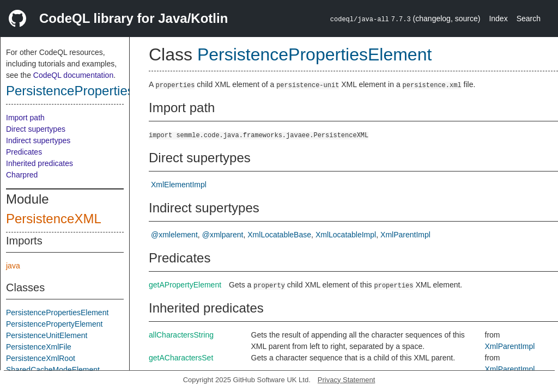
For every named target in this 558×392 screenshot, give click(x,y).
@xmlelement (174, 235)
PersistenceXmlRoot (41, 358)
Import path (25, 118)
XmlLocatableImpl (346, 235)
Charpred (22, 175)
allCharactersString (181, 335)
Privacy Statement (347, 380)
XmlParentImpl (405, 235)
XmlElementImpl (179, 185)
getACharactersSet (181, 358)
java (13, 266)
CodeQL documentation (73, 75)
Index (498, 19)
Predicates (24, 152)
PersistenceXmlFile (39, 347)
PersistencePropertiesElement (94, 91)
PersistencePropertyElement (54, 324)
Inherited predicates (40, 163)
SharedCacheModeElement (53, 370)
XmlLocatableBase (279, 235)
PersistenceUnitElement (47, 335)
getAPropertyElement (185, 285)
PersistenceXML (54, 219)
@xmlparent (223, 235)
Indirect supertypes (38, 140)
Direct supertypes (36, 129)
